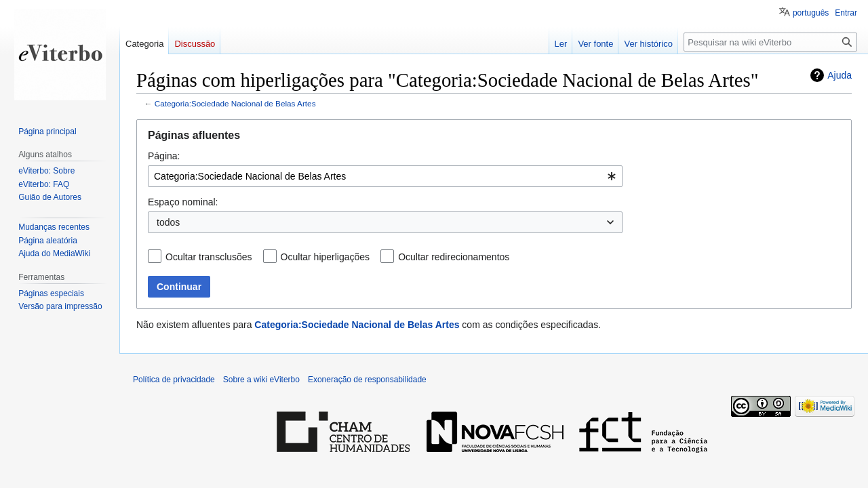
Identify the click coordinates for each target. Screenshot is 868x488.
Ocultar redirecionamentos (454, 257)
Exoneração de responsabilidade (367, 380)
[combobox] (385, 176)
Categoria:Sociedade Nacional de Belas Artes (235, 103)
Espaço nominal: (183, 202)
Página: (164, 156)
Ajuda (840, 75)
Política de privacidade (174, 380)
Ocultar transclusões (209, 257)
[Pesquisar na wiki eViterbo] (770, 42)
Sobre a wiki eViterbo (261, 380)
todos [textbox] (168, 222)
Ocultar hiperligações (325, 257)
